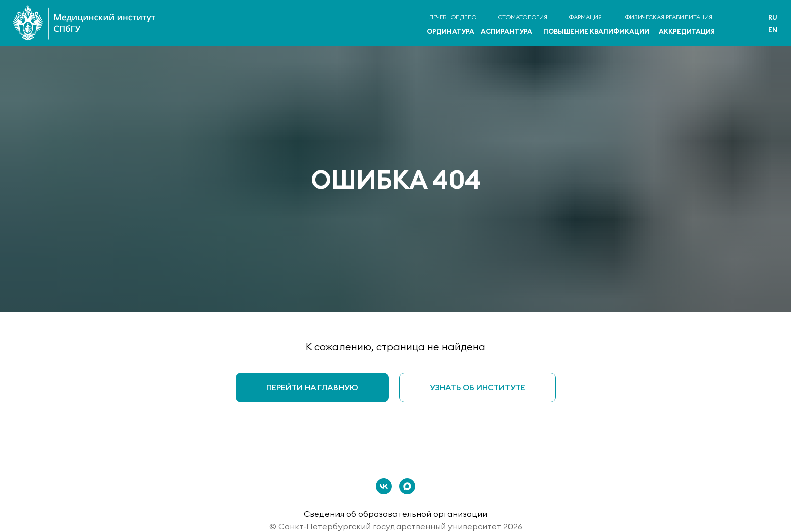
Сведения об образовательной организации (395, 514)
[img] (743, 24)
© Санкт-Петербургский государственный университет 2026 (396, 526)
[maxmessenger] (407, 486)
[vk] (384, 486)
